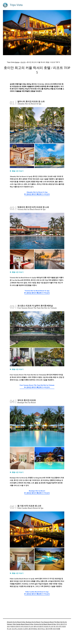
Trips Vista (16, 5)
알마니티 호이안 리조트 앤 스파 (43, 626)
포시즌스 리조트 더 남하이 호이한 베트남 (25, 629)
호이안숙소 (41, 629)
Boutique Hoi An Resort (33, 622)
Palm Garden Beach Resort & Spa (23, 624)
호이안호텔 (57, 629)
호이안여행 (49, 629)
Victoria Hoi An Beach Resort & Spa (45, 624)
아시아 (23, 62)
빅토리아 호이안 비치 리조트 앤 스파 (22, 626)
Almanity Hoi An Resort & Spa (16, 622)
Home (17, 62)
